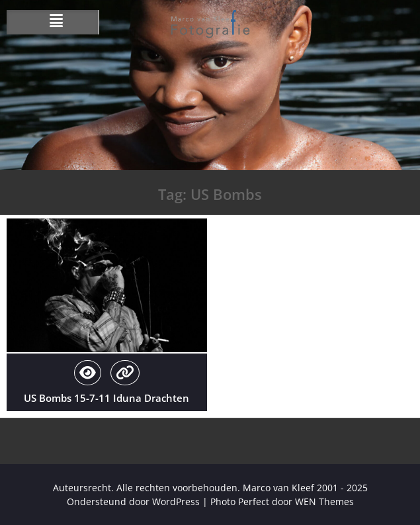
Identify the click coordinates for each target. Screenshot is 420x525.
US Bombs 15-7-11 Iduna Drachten (106, 398)
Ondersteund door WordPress (133, 501)
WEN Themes (324, 501)
